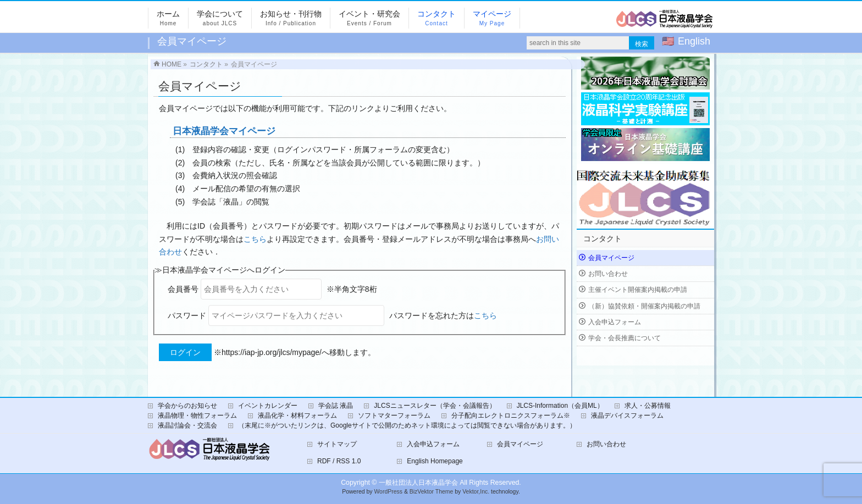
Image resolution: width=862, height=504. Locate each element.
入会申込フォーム (615, 322)
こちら (255, 239)
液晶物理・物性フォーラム (197, 416)
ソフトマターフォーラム (394, 416)
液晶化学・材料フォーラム (297, 416)
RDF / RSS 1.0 (339, 461)
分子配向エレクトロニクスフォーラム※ (511, 416)
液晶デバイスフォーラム (627, 416)
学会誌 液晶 (336, 406)
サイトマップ (337, 444)
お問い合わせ (608, 274)
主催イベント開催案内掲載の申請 (638, 290)
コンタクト (603, 239)
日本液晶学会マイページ (224, 131)
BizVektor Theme (432, 492)
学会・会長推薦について (625, 338)
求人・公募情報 (648, 406)
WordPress (388, 492)
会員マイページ (611, 258)
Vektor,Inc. (476, 492)
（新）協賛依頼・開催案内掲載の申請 (644, 306)
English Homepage (435, 461)
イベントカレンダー (268, 406)
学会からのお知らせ (187, 406)
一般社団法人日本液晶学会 (418, 483)
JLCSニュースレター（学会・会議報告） (435, 406)
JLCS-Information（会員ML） (560, 406)
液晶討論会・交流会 (187, 425)
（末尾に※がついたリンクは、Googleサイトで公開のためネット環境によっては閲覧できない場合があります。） (407, 425)
